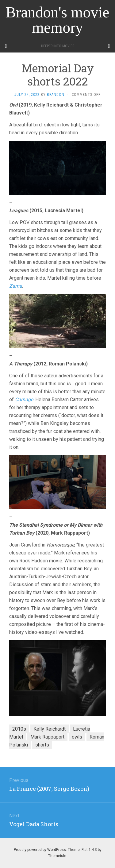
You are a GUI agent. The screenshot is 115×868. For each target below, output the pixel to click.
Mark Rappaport (47, 737)
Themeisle (57, 856)
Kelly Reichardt (50, 729)
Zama (16, 286)
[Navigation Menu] (109, 46)
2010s (19, 729)
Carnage (24, 399)
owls (77, 737)
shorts (42, 745)
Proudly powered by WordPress (40, 850)
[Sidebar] (6, 46)
